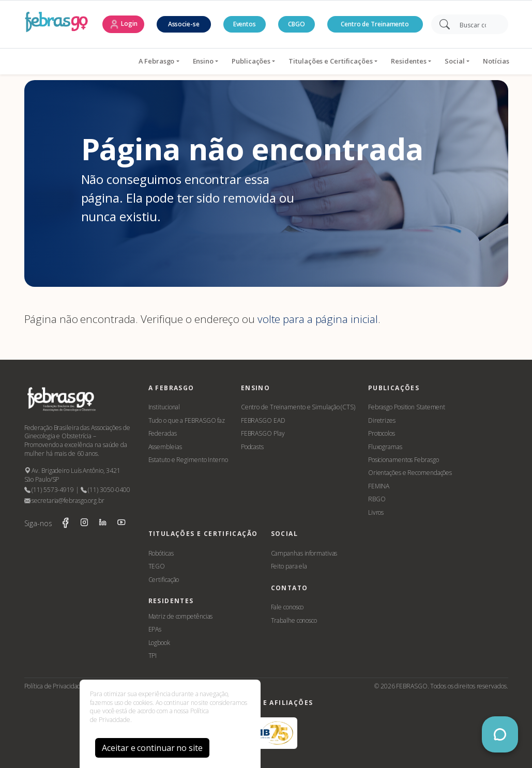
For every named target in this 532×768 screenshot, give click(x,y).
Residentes (351, 61)
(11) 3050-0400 (105, 490)
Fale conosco (287, 607)
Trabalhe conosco (294, 620)
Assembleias (165, 447)
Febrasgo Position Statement (407, 407)
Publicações (193, 61)
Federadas (163, 433)
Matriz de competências (181, 616)
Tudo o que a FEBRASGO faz (187, 420)
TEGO (157, 566)
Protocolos (382, 433)
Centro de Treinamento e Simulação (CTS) (298, 407)
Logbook (159, 643)
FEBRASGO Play (263, 433)
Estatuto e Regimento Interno (188, 460)
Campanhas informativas (304, 553)
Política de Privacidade (55, 686)
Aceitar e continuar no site (152, 748)
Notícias (438, 61)
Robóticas (161, 553)
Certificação (164, 580)
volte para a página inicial (318, 319)
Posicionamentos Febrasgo (404, 460)
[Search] (476, 24)
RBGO (377, 499)
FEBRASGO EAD (263, 420)
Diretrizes (382, 420)
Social (397, 61)
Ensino (145, 61)
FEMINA (379, 486)
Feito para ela (289, 566)
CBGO (297, 24)
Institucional (164, 407)
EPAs (155, 629)
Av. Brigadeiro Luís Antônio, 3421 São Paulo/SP (73, 475)
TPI (153, 656)
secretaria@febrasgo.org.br (64, 501)
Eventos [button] (245, 24)
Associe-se (184, 24)
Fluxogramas (385, 447)
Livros (376, 512)
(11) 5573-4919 (49, 490)
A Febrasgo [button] (98, 61)
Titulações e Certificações (272, 61)
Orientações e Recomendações (410, 473)
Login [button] (123, 24)
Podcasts (252, 447)
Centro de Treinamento (375, 24)
